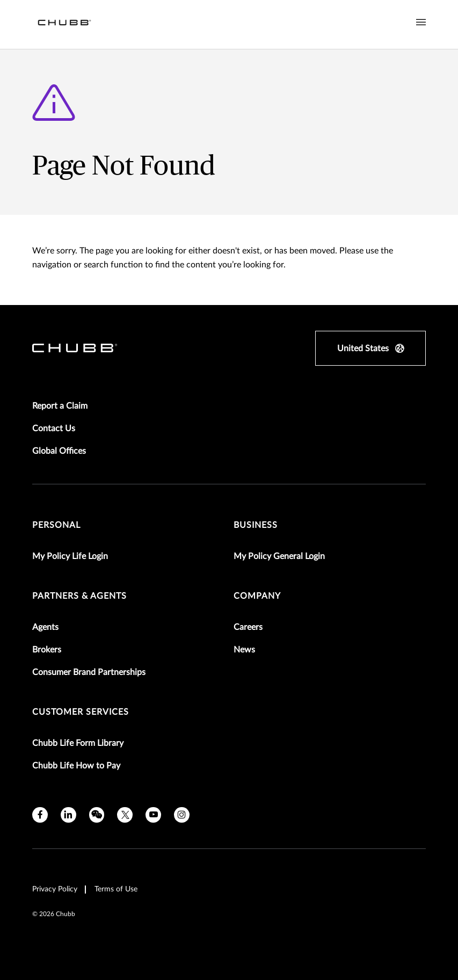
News (244, 650)
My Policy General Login (279, 556)
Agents (45, 627)
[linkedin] (68, 815)
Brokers (47, 650)
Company (257, 596)
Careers (248, 627)
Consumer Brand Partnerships (89, 672)
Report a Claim (60, 406)
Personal (56, 525)
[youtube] (153, 815)
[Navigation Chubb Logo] (64, 24)
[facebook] (40, 815)
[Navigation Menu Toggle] (421, 23)
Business (256, 525)
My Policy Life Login (70, 556)
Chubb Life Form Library (78, 743)
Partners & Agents (79, 596)
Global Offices (59, 451)
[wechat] (97, 815)
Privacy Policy (55, 889)
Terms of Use (116, 889)
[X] (125, 815)
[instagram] (182, 815)
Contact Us (54, 429)
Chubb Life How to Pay (76, 766)
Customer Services (81, 712)
